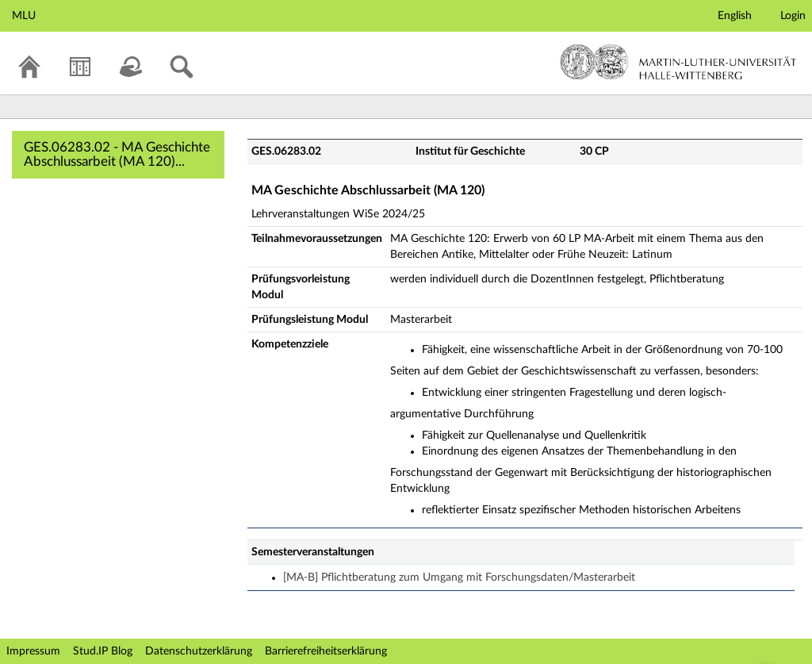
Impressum (33, 651)
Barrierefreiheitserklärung (326, 651)
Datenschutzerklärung (199, 651)
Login (793, 16)
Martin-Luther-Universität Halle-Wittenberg (678, 62)
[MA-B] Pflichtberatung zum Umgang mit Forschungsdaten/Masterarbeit (459, 578)
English (735, 16)
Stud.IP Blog (103, 651)
